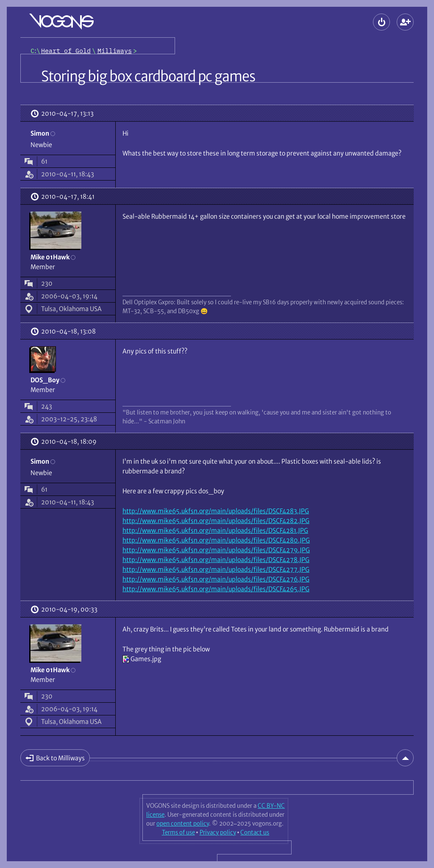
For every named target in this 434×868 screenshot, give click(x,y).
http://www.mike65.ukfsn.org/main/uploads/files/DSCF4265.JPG (216, 589)
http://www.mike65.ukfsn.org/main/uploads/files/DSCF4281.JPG (215, 530)
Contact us (255, 832)
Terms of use (178, 832)
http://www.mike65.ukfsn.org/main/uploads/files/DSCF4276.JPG (216, 579)
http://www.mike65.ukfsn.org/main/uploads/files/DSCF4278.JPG (216, 560)
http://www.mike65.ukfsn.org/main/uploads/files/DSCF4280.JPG (216, 540)
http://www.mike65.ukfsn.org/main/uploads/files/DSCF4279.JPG (216, 550)
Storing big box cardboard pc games (148, 76)
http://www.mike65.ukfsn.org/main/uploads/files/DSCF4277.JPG (216, 569)
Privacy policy (218, 832)
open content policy (183, 823)
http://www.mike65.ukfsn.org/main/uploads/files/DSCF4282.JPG (216, 521)
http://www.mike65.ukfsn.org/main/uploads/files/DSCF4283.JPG (216, 511)
